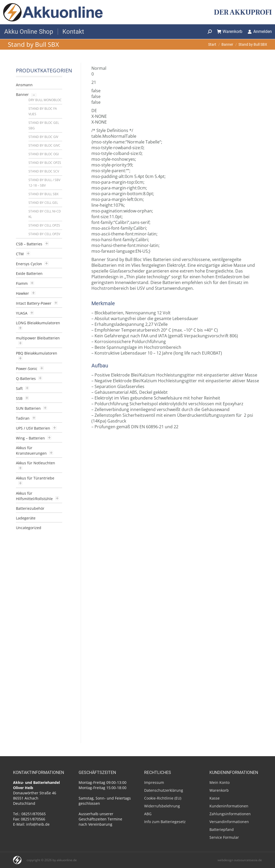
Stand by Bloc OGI (44, 154)
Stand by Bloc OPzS (45, 163)
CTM (20, 254)
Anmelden (260, 31)
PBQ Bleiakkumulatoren (37, 353)
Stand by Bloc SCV (44, 171)
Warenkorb (230, 31)
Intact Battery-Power (34, 303)
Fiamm (22, 283)
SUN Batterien (28, 408)
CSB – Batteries (29, 244)
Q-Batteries (26, 378)
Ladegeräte (26, 518)
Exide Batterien (29, 273)
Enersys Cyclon (29, 264)
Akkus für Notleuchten (36, 463)
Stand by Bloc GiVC (44, 145)
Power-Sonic (27, 369)
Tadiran (23, 418)
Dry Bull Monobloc (45, 100)
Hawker (22, 293)
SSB (19, 398)
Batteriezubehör (30, 508)
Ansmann (24, 85)
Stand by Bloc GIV (43, 137)
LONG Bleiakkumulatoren (38, 323)
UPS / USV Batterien (33, 428)
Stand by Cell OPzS (44, 225)
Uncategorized (29, 528)
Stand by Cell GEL (43, 203)
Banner (22, 94)
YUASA (22, 313)
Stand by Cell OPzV (44, 234)
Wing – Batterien (30, 438)
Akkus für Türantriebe (35, 478)
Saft (19, 388)
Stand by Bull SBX (43, 194)
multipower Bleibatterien (38, 338)
